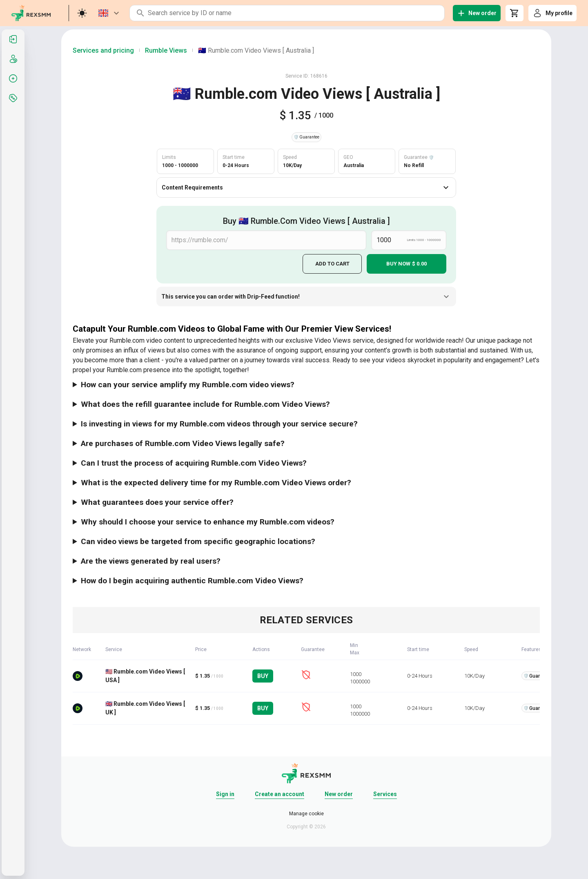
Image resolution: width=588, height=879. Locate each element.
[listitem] (13, 39)
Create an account (280, 794)
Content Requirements (306, 187)
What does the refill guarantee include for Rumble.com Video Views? (205, 404)
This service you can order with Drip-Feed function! (306, 297)
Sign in (225, 794)
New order (339, 794)
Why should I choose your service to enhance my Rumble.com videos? (208, 521)
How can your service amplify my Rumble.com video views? (188, 384)
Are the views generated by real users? (151, 561)
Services (385, 794)
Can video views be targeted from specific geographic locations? (198, 541)
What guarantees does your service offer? (157, 502)
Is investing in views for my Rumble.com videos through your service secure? (219, 423)
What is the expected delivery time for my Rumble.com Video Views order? (216, 482)
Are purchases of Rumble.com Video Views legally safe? (183, 443)
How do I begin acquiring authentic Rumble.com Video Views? (192, 580)
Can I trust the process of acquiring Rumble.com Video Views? (194, 463)
